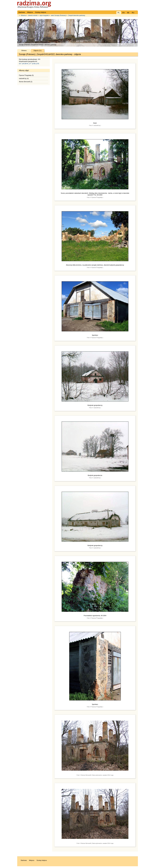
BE (128, 13)
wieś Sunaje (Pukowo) (59, 15)
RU (133, 13)
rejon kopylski (44, 15)
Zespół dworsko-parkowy (77, 15)
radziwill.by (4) (24, 78)
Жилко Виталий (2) (26, 82)
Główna (23, 15)
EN (123, 13)
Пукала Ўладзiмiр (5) (26, 75)
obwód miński (33, 15)
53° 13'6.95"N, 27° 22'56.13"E (29, 64)
